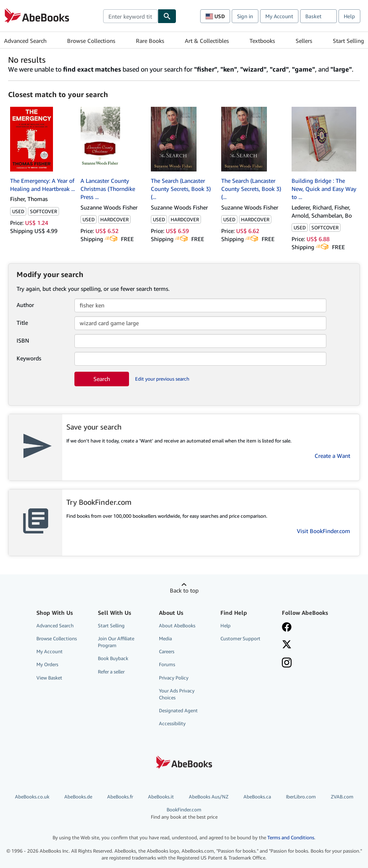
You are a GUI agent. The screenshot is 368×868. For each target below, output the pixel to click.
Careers (167, 651)
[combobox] (130, 16)
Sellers (304, 41)
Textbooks (262, 41)
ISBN (23, 340)
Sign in (245, 16)
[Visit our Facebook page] (287, 628)
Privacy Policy (174, 678)
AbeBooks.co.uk (32, 797)
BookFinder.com (184, 813)
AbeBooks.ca (257, 797)
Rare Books (150, 41)
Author (25, 305)
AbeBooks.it (161, 797)
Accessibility (172, 723)
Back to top (184, 590)
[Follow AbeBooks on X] (287, 645)
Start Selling (348, 41)
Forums (167, 664)
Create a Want (332, 456)
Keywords (29, 358)
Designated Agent (178, 710)
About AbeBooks (177, 626)
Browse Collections (91, 41)
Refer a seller (111, 672)
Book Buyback (113, 658)
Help (349, 16)
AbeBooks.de (78, 797)
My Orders (47, 664)
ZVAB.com (342, 797)
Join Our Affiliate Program (116, 642)
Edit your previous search (162, 379)
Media (165, 638)
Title (22, 323)
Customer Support (240, 638)
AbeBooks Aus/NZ (209, 797)
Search (102, 379)
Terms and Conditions (291, 837)
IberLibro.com (301, 797)
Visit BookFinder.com (324, 531)
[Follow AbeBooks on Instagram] (287, 663)
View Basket (49, 678)
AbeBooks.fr (120, 797)
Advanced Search (25, 41)
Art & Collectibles (207, 41)
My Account (279, 16)
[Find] (167, 16)
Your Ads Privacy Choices (177, 694)
